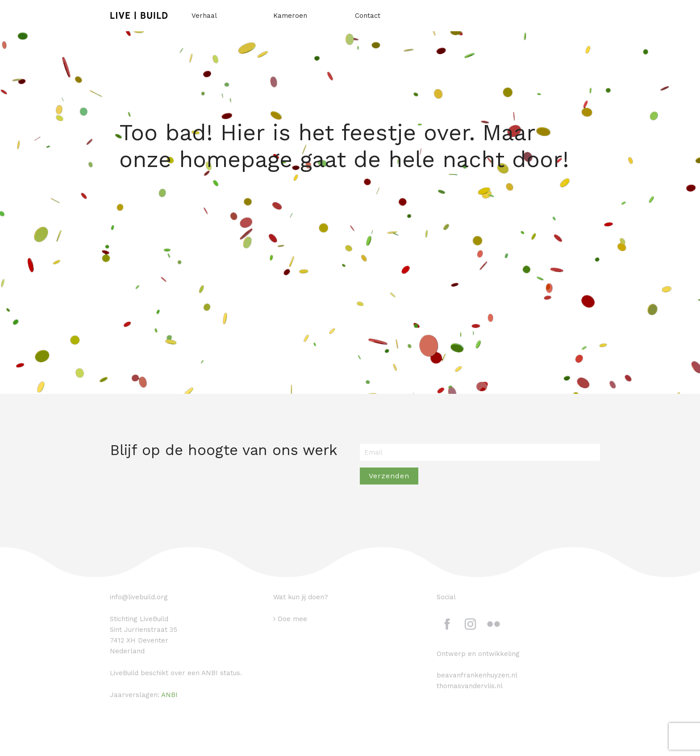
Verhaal (204, 16)
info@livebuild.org (139, 597)
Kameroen (290, 16)
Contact (368, 16)
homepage (236, 159)
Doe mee (292, 619)
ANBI (169, 695)
